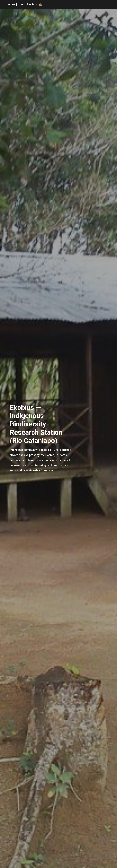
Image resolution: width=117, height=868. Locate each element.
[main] (41, 438)
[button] (58, 862)
